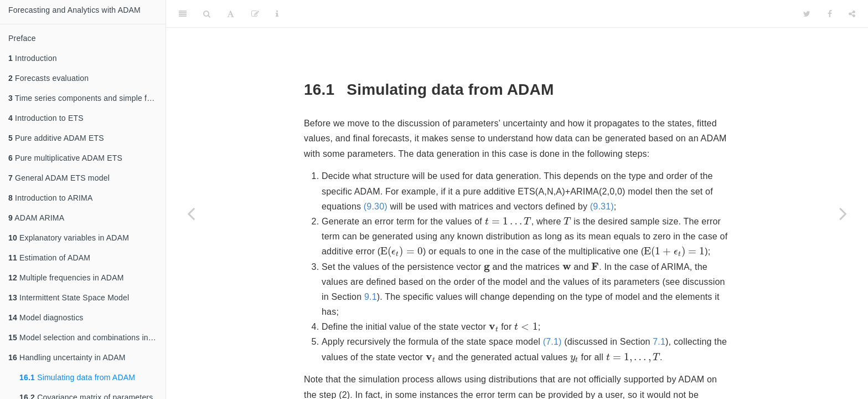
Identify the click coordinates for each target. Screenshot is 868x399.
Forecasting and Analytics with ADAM (74, 10)
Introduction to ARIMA (50, 198)
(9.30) (376, 206)
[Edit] (255, 14)
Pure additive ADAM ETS (56, 138)
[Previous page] (191, 213)
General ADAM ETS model (59, 178)
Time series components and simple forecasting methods (87, 98)
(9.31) (602, 206)
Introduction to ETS (46, 118)
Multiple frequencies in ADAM (66, 278)
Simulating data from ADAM (77, 377)
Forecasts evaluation (48, 78)
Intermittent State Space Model (69, 298)
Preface (22, 38)
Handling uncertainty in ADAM (67, 357)
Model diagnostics (46, 318)
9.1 (371, 297)
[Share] (852, 14)
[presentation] (508, 221)
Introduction (33, 58)
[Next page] (843, 213)
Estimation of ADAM (49, 258)
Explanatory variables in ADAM (69, 238)
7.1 (659, 342)
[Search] (207, 14)
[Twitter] (807, 14)
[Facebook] (830, 14)
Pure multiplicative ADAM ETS (65, 158)
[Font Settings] (231, 14)
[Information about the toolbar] (277, 14)
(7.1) (552, 342)
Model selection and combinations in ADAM (87, 337)
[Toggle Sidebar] (183, 14)
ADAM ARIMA (36, 218)
